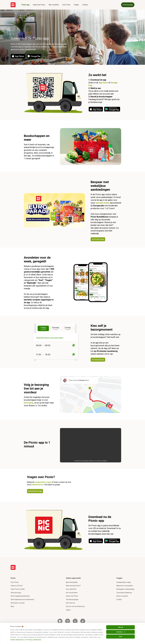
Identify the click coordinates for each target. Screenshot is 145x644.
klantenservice (38, 485)
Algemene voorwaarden (125, 586)
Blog (12, 606)
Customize (121, 632)
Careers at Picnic (17, 586)
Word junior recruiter (18, 603)
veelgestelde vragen (43, 482)
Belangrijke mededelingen (125, 589)
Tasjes (68, 610)
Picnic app (25, 5)
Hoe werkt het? (71, 589)
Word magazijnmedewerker (20, 596)
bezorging (28, 403)
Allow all (121, 627)
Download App (128, 5)
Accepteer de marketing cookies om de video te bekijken (91, 461)
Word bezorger (16, 593)
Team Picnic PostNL (18, 589)
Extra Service (70, 603)
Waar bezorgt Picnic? (73, 586)
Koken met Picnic (39, 5)
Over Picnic (66, 5)
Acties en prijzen (122, 596)
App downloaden (72, 582)
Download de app (35, 491)
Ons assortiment (72, 593)
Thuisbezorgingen (72, 600)
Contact (85, 5)
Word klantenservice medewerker (22, 600)
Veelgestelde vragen (124, 582)
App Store (103, 83)
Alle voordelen (54, 5)
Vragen (76, 5)
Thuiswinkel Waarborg (124, 593)
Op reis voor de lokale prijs (75, 606)
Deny (121, 637)
